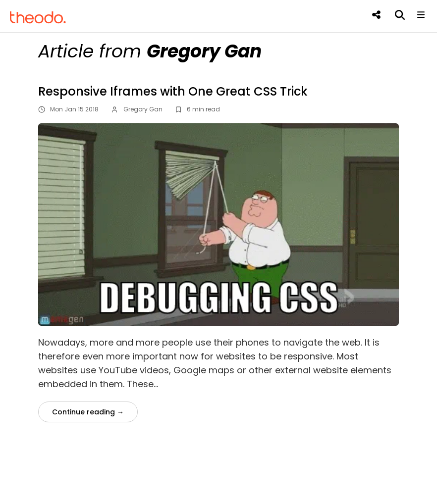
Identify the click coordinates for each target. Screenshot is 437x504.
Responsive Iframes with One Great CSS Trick (173, 91)
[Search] (399, 15)
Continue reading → (88, 412)
